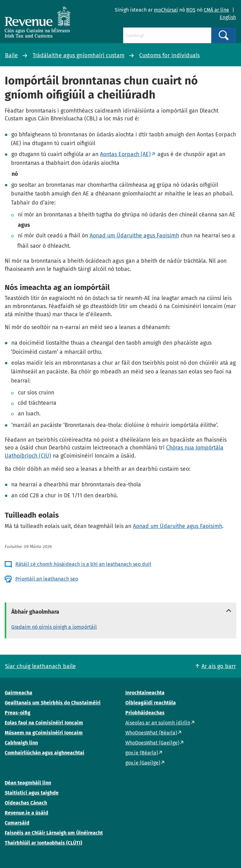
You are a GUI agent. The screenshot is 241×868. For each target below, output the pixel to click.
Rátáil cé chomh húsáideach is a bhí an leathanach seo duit (83, 564)
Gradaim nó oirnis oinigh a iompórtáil (54, 627)
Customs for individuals (169, 55)
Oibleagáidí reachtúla (151, 703)
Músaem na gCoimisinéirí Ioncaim (44, 733)
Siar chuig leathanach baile (40, 666)
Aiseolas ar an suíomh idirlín (158, 723)
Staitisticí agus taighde (32, 793)
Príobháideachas (145, 713)
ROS (191, 10)
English (228, 17)
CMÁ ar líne (216, 10)
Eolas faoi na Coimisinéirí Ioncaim (44, 723)
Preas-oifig (18, 713)
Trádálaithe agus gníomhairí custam (79, 55)
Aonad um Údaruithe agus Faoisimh (134, 236)
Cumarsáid (17, 823)
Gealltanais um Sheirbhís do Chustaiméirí (53, 703)
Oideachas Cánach (26, 803)
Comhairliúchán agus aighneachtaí (45, 753)
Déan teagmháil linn (28, 783)
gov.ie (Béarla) (142, 753)
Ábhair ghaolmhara (35, 612)
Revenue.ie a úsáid (26, 813)
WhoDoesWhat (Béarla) (151, 733)
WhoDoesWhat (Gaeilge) (152, 743)
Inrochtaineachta (145, 693)
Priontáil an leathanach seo (47, 579)
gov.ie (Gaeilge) (143, 763)
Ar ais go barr (219, 666)
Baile (11, 55)
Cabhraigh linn (21, 743)
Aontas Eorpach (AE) (125, 154)
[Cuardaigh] (167, 35)
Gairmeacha (18, 693)
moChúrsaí (166, 10)
